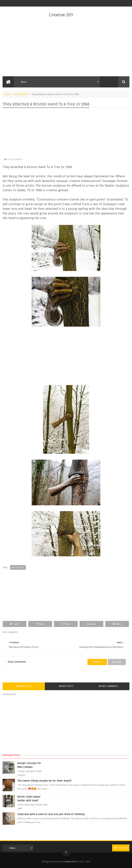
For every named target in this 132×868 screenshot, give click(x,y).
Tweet (15, 624)
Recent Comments (108, 686)
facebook (97, 662)
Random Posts (24, 686)
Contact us (121, 848)
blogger (117, 662)
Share (40, 624)
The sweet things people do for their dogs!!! (44, 781)
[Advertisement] (66, 47)
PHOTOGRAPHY (21, 94)
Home (7, 94)
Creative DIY (61, 15)
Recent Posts (66, 686)
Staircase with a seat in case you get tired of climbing (51, 814)
